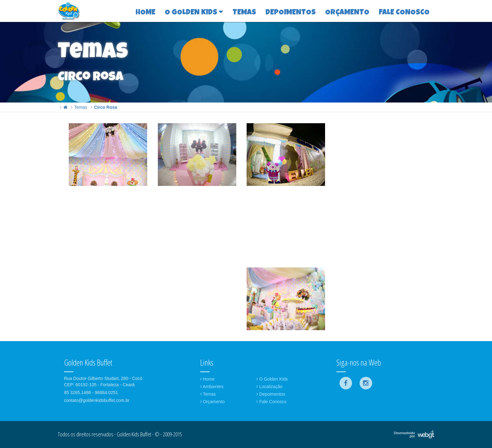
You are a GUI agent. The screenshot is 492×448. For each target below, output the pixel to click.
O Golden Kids (272, 379)
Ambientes (212, 387)
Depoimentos (271, 394)
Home (207, 379)
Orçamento (212, 402)
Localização (269, 387)
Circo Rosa (105, 107)
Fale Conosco (271, 402)
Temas (80, 107)
